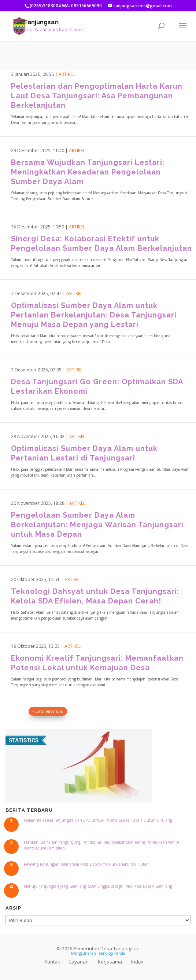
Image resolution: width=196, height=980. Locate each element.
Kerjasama (110, 962)
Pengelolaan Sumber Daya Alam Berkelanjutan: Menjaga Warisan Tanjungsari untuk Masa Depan (97, 525)
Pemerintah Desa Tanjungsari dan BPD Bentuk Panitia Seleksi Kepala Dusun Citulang (98, 820)
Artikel (67, 74)
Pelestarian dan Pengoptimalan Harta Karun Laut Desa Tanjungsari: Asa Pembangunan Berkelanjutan (97, 96)
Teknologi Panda (111, 953)
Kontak (52, 962)
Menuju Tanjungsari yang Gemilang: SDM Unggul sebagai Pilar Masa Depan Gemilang (98, 886)
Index (137, 962)
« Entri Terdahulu (48, 711)
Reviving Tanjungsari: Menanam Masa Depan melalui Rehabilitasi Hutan (86, 864)
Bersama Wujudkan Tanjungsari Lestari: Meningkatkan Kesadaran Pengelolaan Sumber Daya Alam (88, 172)
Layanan (79, 962)
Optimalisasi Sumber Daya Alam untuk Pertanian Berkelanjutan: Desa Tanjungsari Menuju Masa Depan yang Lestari (94, 315)
